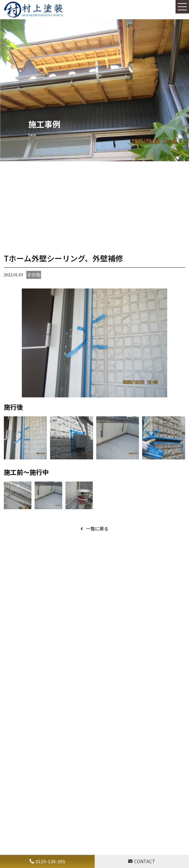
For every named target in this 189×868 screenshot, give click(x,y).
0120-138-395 (50, 861)
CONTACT (145, 861)
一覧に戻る (97, 528)
